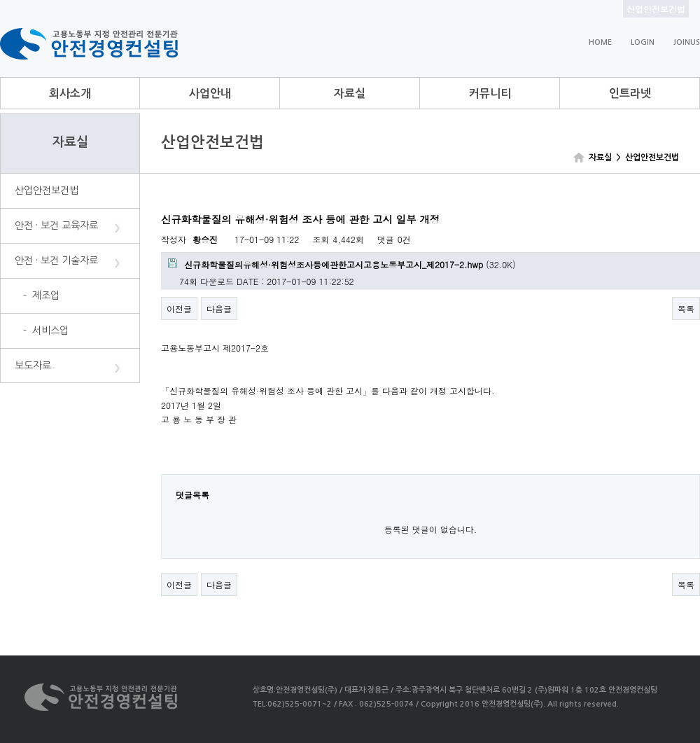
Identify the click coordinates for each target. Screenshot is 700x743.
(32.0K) (342, 264)
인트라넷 (630, 93)
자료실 (350, 93)
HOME (600, 42)
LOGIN (643, 42)
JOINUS (687, 42)
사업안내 (210, 93)
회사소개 (70, 93)
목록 (686, 308)
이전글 (179, 308)
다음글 (219, 308)
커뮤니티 (490, 93)
